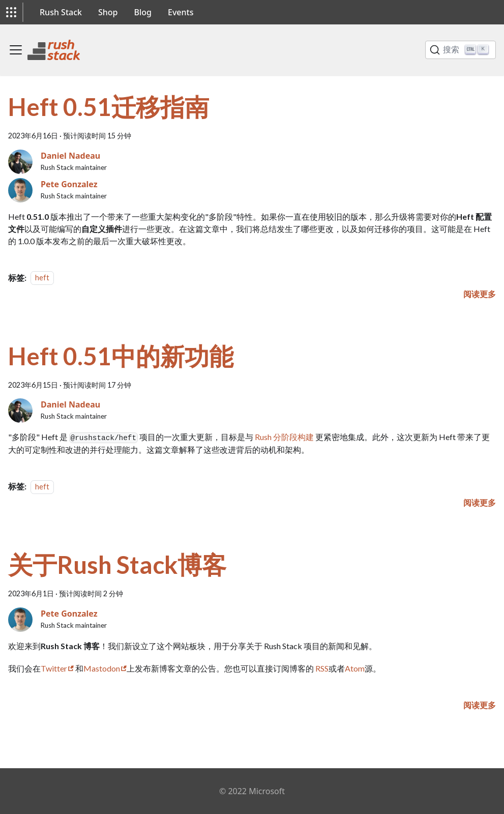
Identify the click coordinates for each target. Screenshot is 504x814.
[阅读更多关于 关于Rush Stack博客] (480, 705)
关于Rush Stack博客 (117, 564)
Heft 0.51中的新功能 (121, 356)
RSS (322, 668)
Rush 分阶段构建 (284, 437)
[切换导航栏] (16, 50)
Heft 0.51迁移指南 (109, 107)
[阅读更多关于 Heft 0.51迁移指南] (480, 294)
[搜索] (461, 50)
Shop (108, 12)
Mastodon (102, 668)
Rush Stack (61, 12)
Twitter (54, 668)
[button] (11, 12)
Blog (143, 12)
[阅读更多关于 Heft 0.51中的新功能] (480, 502)
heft (42, 278)
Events (181, 12)
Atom (355, 668)
